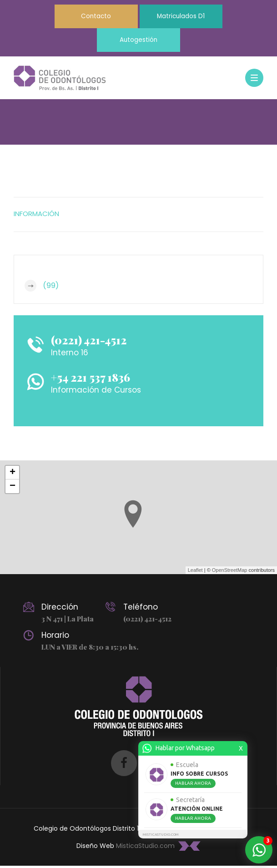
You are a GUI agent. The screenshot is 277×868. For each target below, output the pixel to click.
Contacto (92, 17)
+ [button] (13, 474)
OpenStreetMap (230, 572)
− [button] (13, 488)
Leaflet (195, 572)
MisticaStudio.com (145, 848)
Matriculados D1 (185, 17)
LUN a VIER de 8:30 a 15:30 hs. (89, 649)
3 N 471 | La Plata (68, 621)
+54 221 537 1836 (94, 379)
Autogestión (138, 41)
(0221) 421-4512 (91, 342)
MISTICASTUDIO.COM (161, 835)
